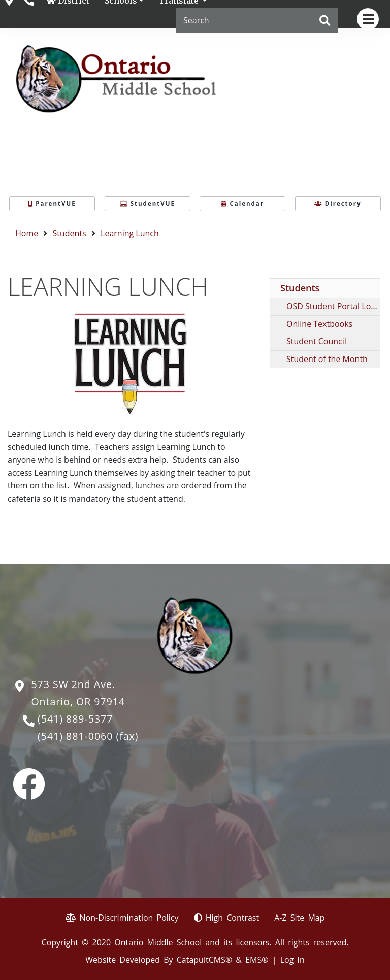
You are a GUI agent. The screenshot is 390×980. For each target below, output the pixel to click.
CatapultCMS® (204, 960)
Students (70, 233)
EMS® (257, 960)
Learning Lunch (130, 233)
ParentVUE (52, 203)
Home (27, 233)
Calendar (242, 203)
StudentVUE (148, 203)
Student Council (316, 341)
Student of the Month (327, 359)
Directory (338, 203)
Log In (292, 960)
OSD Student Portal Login (333, 306)
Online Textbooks (319, 324)
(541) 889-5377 (75, 719)
